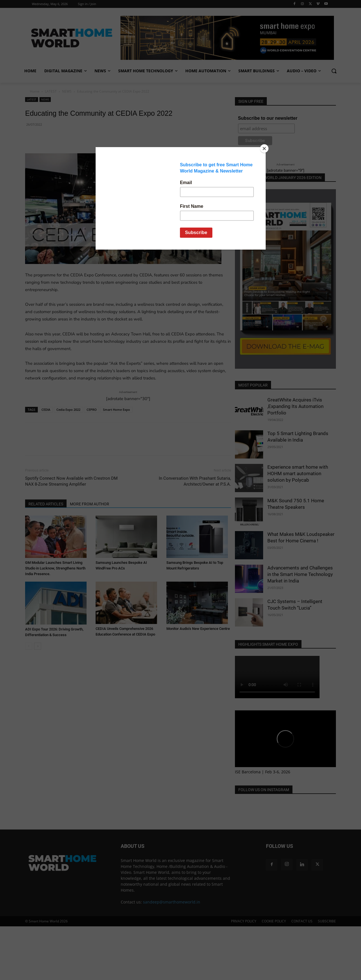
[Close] (264, 149)
